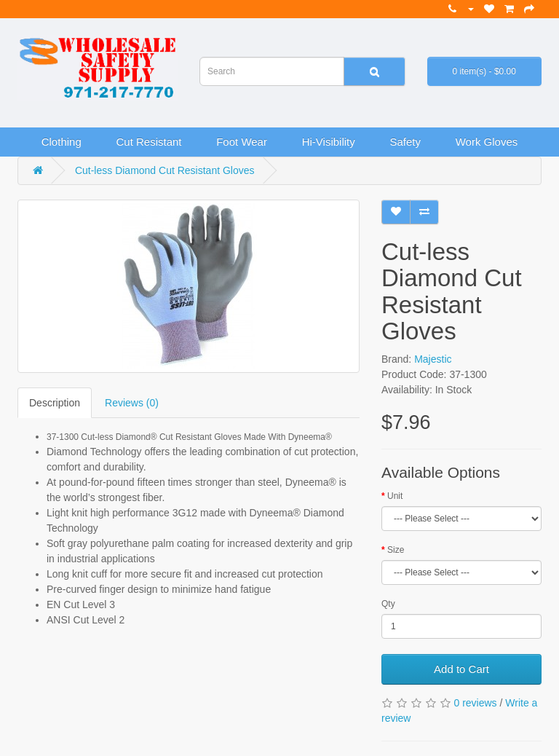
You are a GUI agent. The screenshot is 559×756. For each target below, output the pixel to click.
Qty (388, 604)
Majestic (433, 359)
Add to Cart (461, 669)
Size (396, 550)
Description (55, 403)
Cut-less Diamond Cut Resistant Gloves (165, 170)
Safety (405, 142)
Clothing (62, 142)
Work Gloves (487, 142)
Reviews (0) (132, 403)
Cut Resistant (148, 142)
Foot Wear (242, 142)
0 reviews (475, 703)
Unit (395, 496)
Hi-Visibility (329, 142)
